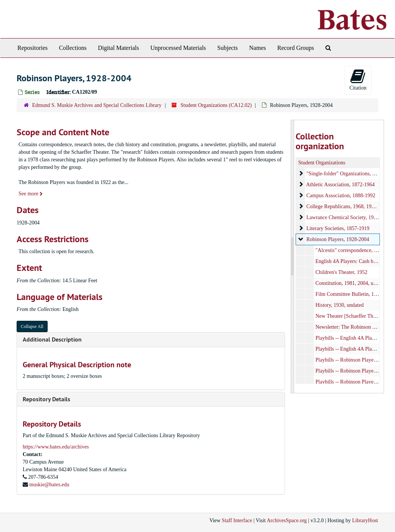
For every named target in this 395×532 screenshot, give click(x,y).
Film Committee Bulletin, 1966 (349, 294)
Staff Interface (237, 520)
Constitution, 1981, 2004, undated (352, 283)
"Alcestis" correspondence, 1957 (350, 250)
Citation (358, 80)
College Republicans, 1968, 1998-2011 (348, 206)
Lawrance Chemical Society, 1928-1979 (349, 217)
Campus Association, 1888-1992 (341, 196)
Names (257, 48)
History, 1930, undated (340, 305)
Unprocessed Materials (178, 48)
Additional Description (52, 339)
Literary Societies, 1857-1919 (338, 228)
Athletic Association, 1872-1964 (341, 185)
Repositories (33, 48)
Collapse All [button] (32, 326)
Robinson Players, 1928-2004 (338, 239)
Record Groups (295, 48)
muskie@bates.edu (50, 485)
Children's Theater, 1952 (342, 272)
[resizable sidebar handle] (293, 257)
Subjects (228, 48)
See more (31, 194)
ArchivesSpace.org (287, 520)
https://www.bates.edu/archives (56, 447)
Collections (73, 48)
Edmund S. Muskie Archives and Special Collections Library (97, 105)
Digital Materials (118, 48)
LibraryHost (365, 520)
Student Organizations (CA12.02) (216, 105)
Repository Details (46, 399)
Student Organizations (322, 163)
